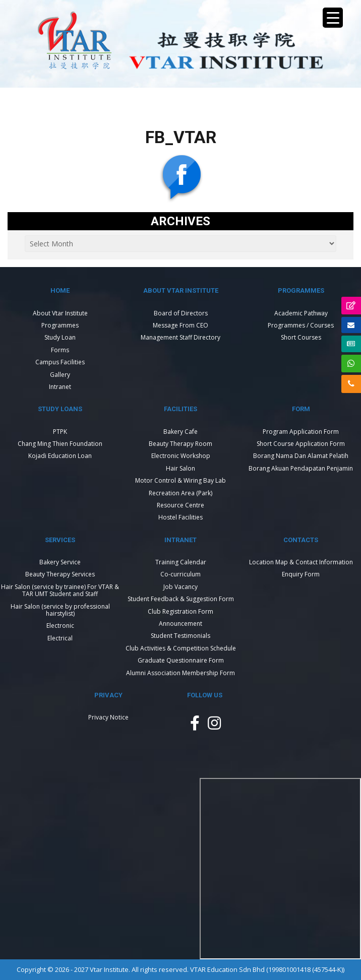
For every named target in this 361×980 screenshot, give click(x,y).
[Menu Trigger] (333, 18)
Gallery (60, 375)
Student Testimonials (180, 636)
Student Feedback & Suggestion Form (181, 599)
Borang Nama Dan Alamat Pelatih (301, 456)
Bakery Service (60, 562)
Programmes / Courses (301, 325)
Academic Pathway (301, 313)
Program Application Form (301, 432)
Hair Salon (180, 468)
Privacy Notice (108, 717)
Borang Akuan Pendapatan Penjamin (301, 468)
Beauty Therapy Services (60, 574)
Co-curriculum (180, 574)
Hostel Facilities (180, 517)
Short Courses (301, 337)
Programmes (60, 325)
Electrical (60, 638)
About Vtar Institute (60, 313)
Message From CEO (180, 325)
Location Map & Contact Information (301, 562)
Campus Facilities (60, 362)
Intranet (60, 387)
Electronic (60, 626)
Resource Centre (180, 505)
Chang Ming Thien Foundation (60, 444)
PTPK (60, 432)
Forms (60, 350)
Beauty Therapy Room (180, 444)
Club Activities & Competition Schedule (181, 648)
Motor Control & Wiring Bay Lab (180, 480)
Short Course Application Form (301, 444)
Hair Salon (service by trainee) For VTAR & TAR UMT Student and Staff (60, 590)
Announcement (180, 624)
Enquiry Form (301, 574)
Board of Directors (181, 313)
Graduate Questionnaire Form (181, 660)
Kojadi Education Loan (60, 456)
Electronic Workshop (181, 456)
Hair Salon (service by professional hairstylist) (60, 610)
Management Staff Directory (180, 337)
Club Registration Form (180, 611)
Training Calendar (181, 562)
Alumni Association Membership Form (180, 673)
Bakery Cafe (180, 432)
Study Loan (60, 337)
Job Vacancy (180, 587)
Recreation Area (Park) (180, 493)
